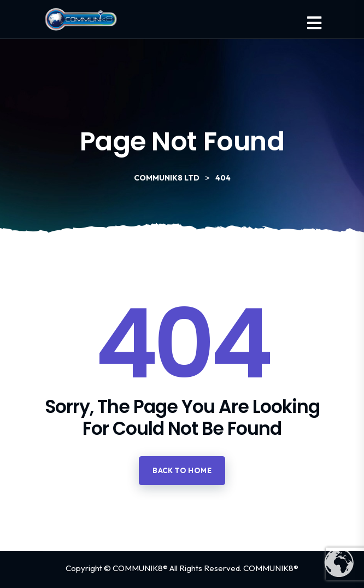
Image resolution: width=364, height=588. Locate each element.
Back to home (182, 470)
